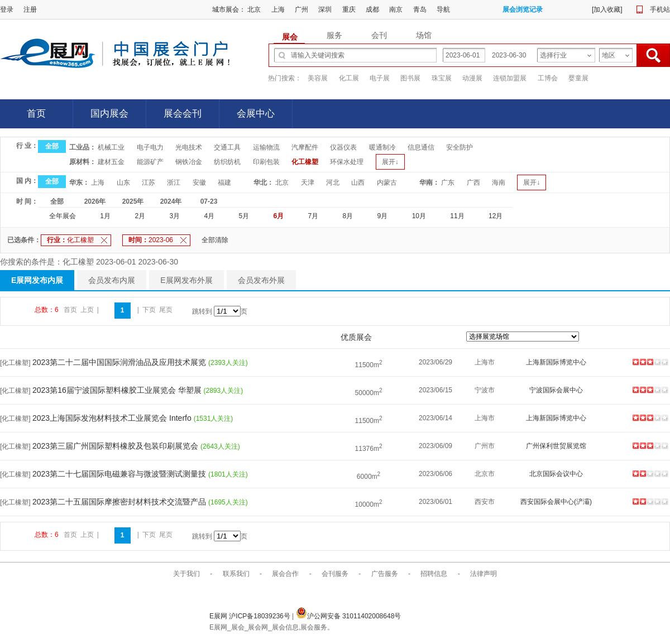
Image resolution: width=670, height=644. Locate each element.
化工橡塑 (305, 162)
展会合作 (285, 574)
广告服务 (385, 574)
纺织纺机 (227, 162)
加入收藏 (607, 9)
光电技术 (189, 147)
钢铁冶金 (189, 162)
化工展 (349, 78)
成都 (372, 9)
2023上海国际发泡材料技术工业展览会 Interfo (113, 418)
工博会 (548, 78)
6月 (279, 216)
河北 (333, 182)
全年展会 (63, 216)
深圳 (325, 9)
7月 (314, 216)
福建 (224, 182)
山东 (123, 182)
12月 (496, 216)
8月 (348, 216)
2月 (140, 216)
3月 (174, 216)
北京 (254, 9)
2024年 (171, 201)
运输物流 (266, 147)
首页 (36, 114)
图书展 (410, 78)
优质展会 (356, 337)
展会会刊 (183, 114)
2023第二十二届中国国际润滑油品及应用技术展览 (120, 362)
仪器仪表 (343, 147)
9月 (383, 216)
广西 (473, 182)
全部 (52, 146)
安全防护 (460, 147)
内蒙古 (387, 182)
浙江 (174, 182)
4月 (209, 216)
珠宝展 (442, 78)
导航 (443, 9)
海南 (499, 182)
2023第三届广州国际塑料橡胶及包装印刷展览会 (116, 446)
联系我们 (236, 574)
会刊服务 (335, 574)
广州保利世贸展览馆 (556, 446)
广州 (301, 9)
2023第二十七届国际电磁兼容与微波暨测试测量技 (120, 474)
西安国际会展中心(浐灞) (556, 502)
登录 (7, 9)
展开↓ (390, 162)
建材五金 (111, 162)
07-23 (209, 201)
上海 (278, 9)
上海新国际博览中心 (556, 362)
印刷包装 (266, 162)
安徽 (199, 182)
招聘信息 (434, 574)
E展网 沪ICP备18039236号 (251, 616)
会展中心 (256, 114)
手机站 (660, 9)
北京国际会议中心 (556, 474)
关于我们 (186, 574)
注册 (30, 9)
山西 (358, 182)
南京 (396, 9)
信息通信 (421, 147)
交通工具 (227, 147)
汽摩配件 (305, 147)
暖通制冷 (382, 147)
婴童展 (578, 78)
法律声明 (484, 574)
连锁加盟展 (510, 78)
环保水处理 (347, 162)
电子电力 (150, 147)
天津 (308, 182)
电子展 (380, 78)
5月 (244, 216)
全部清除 (215, 240)
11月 (457, 216)
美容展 (318, 78)
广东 (448, 182)
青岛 (420, 9)
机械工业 (111, 147)
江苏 (149, 182)
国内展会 (109, 114)
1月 (105, 216)
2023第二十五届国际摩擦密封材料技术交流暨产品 (120, 502)
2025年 (133, 201)
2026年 (95, 201)
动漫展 (472, 78)
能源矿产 (150, 162)
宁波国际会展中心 (556, 390)
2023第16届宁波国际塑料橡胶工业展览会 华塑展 (118, 390)
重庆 (349, 9)
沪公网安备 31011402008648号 (349, 616)
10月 (419, 216)
